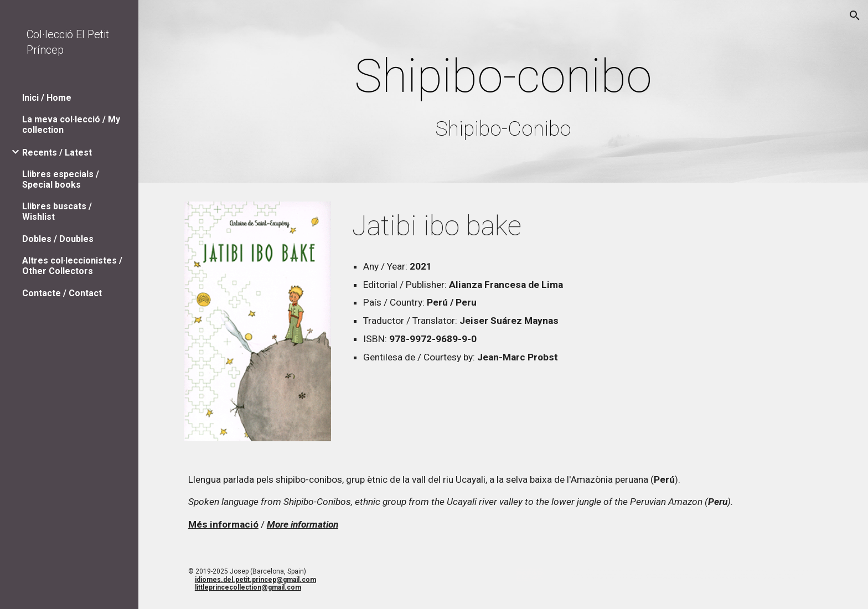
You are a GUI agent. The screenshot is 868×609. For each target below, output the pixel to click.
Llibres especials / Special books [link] (61, 179)
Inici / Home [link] (47, 98)
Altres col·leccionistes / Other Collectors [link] (72, 266)
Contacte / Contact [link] (62, 293)
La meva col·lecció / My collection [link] (71, 125)
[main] (503, 94)
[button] (855, 16)
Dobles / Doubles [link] (58, 239)
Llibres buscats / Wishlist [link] (57, 211)
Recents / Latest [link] (57, 153)
